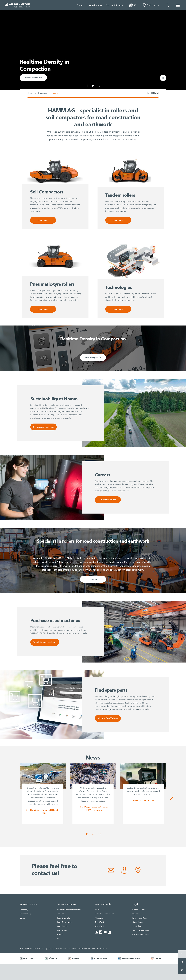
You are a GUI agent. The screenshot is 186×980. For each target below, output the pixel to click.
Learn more (43, 220)
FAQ (59, 939)
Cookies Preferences (141, 934)
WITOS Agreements (141, 930)
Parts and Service (114, 5)
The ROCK (99, 926)
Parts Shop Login (64, 922)
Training (61, 914)
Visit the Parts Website (108, 718)
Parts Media (62, 930)
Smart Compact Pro (33, 78)
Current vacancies (108, 500)
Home (30, 93)
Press (97, 910)
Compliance (137, 922)
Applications (96, 5)
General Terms (138, 910)
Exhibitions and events (104, 914)
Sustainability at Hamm (44, 427)
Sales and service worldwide (69, 910)
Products (81, 5)
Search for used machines (45, 642)
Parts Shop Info (64, 918)
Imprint (135, 914)
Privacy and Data (139, 918)
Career (23, 918)
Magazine (99, 918)
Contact (61, 934)
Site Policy (137, 926)
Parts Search (62, 926)
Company (42, 93)
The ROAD (99, 922)
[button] (163, 78)
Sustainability (25, 914)
